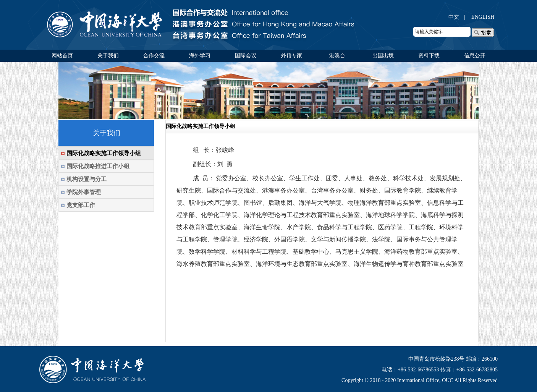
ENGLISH (483, 17)
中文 (454, 17)
